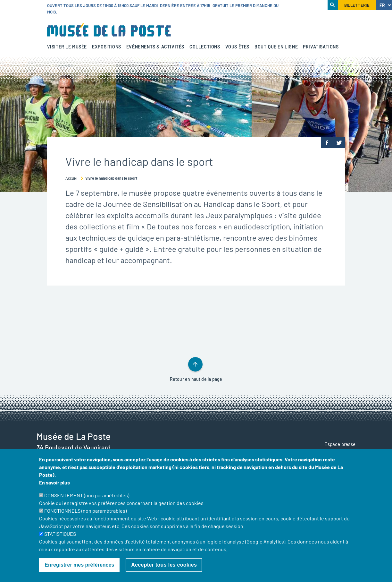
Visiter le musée (67, 47)
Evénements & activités (155, 47)
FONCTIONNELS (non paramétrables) (85, 511)
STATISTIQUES (60, 534)
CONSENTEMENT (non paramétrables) (87, 495)
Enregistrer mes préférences (79, 565)
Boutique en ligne (276, 47)
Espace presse (340, 444)
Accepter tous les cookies (164, 565)
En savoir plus (54, 482)
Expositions (107, 47)
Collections (205, 47)
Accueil (71, 178)
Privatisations (321, 47)
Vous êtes (237, 47)
